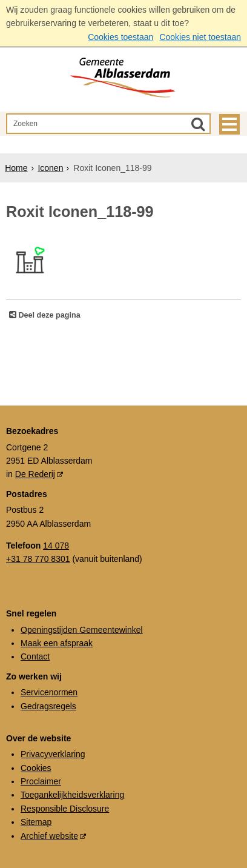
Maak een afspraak (57, 643)
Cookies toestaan (120, 37)
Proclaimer (41, 781)
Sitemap (36, 822)
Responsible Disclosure (65, 809)
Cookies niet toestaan (200, 37)
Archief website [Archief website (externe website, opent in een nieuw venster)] (49, 836)
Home (16, 168)
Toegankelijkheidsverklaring (72, 795)
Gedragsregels (48, 706)
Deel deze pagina (48, 315)
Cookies (36, 768)
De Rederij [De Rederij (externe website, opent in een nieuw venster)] (35, 474)
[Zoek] (198, 124)
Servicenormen (49, 692)
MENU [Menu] (229, 124)
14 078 (56, 546)
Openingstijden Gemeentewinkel (82, 630)
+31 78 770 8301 (38, 559)
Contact (35, 656)
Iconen (50, 168)
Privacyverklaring (53, 754)
